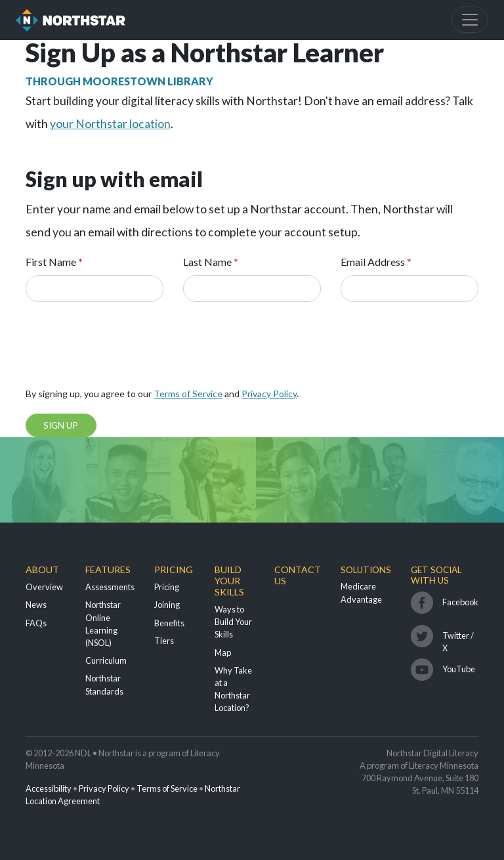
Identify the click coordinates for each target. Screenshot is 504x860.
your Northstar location (110, 124)
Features (108, 570)
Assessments (110, 587)
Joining (167, 605)
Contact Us (298, 575)
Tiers (164, 641)
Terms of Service (188, 394)
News (36, 605)
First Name (54, 262)
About (42, 570)
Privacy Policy (269, 394)
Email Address (376, 262)
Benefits (169, 623)
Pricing (174, 570)
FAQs (36, 623)
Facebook (460, 602)
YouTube (459, 669)
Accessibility (49, 788)
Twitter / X (458, 639)
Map (223, 653)
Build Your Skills (229, 581)
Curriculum (106, 660)
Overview (44, 587)
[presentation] (125, 349)
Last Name (211, 262)
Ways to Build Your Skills (233, 622)
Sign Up (61, 425)
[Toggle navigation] (470, 20)
